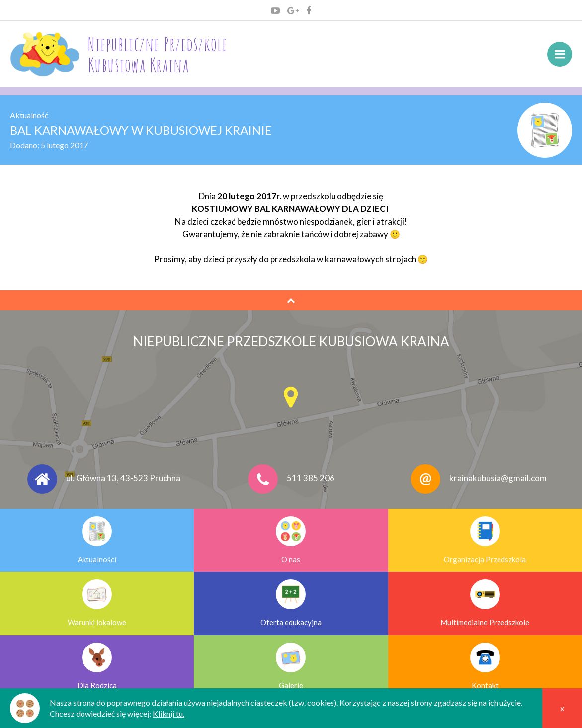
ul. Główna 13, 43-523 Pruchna (123, 478)
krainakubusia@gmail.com (498, 478)
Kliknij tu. (168, 713)
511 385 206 (311, 478)
